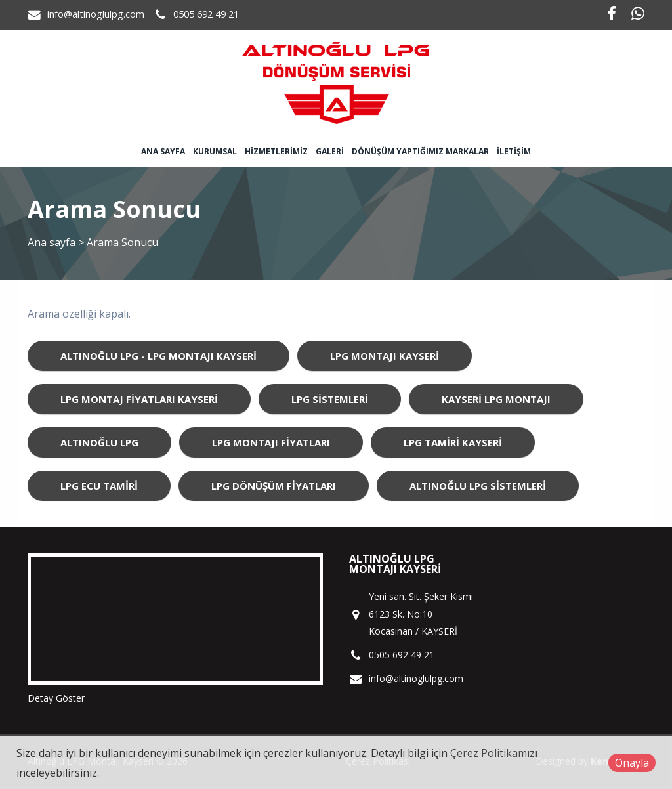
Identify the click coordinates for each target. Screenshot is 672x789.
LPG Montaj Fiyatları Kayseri (139, 399)
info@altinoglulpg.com (96, 14)
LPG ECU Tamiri (99, 486)
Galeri (330, 151)
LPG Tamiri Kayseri (453, 442)
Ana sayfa (163, 151)
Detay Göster (56, 698)
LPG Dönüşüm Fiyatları (274, 486)
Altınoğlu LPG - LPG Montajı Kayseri (158, 356)
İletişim (514, 151)
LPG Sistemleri (330, 399)
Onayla (632, 763)
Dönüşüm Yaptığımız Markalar (420, 151)
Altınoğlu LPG (99, 442)
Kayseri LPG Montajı (496, 399)
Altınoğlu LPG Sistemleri (478, 486)
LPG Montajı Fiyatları (271, 442)
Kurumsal (215, 151)
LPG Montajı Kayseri (385, 356)
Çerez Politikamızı (494, 753)
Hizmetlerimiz (276, 151)
